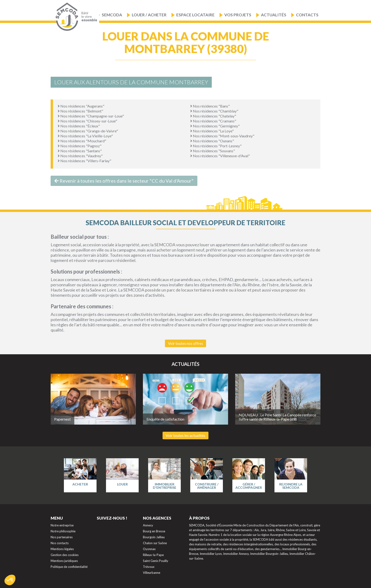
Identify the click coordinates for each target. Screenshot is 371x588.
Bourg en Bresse (154, 531)
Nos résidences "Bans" (210, 106)
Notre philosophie (63, 531)
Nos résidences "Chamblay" (214, 111)
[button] (10, 580)
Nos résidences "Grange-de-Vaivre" (88, 131)
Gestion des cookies (65, 555)
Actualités (274, 15)
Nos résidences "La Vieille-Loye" (85, 136)
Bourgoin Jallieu (154, 537)
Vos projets (238, 15)
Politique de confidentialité (69, 567)
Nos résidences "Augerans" (81, 106)
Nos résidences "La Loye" (212, 131)
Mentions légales (62, 549)
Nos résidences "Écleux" (79, 126)
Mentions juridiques (64, 561)
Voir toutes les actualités (185, 435)
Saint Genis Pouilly (156, 561)
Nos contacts (60, 543)
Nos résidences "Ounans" (212, 141)
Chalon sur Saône (155, 543)
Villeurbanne (152, 573)
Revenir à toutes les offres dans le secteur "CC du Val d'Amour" (124, 181)
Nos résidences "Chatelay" (213, 116)
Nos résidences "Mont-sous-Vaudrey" (222, 136)
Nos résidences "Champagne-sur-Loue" (91, 116)
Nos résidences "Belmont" (80, 111)
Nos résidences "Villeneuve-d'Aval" (220, 156)
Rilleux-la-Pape (153, 555)
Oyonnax (149, 549)
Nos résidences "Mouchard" (82, 141)
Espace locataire (195, 15)
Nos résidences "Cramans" (213, 121)
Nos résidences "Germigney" (215, 126)
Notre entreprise (62, 525)
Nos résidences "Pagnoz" (80, 146)
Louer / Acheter (149, 15)
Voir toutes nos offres (185, 343)
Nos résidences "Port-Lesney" (216, 146)
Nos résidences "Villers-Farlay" (84, 161)
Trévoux (149, 567)
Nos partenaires (62, 537)
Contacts (307, 15)
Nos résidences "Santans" (80, 151)
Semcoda (112, 15)
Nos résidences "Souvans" (213, 151)
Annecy (148, 525)
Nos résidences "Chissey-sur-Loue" (87, 121)
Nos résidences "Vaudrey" (80, 156)
